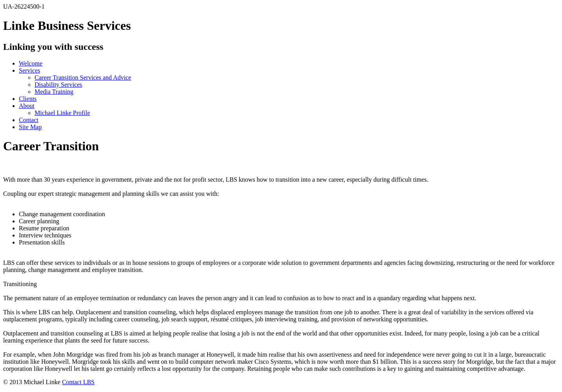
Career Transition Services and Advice (83, 77)
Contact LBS (78, 382)
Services (29, 70)
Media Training (54, 92)
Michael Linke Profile (62, 113)
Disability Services (58, 85)
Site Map (30, 127)
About (27, 106)
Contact (29, 120)
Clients (28, 99)
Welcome (31, 63)
